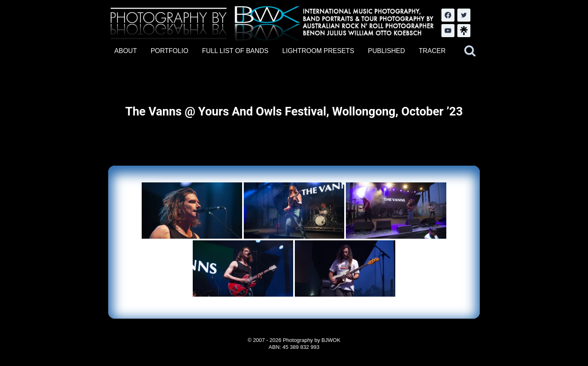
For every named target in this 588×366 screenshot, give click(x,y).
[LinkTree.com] (464, 31)
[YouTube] (448, 31)
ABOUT (126, 51)
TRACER (432, 51)
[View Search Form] (470, 51)
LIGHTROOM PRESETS (318, 51)
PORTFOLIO (169, 51)
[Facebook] (448, 15)
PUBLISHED (386, 51)
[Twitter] (464, 15)
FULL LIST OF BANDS (235, 51)
